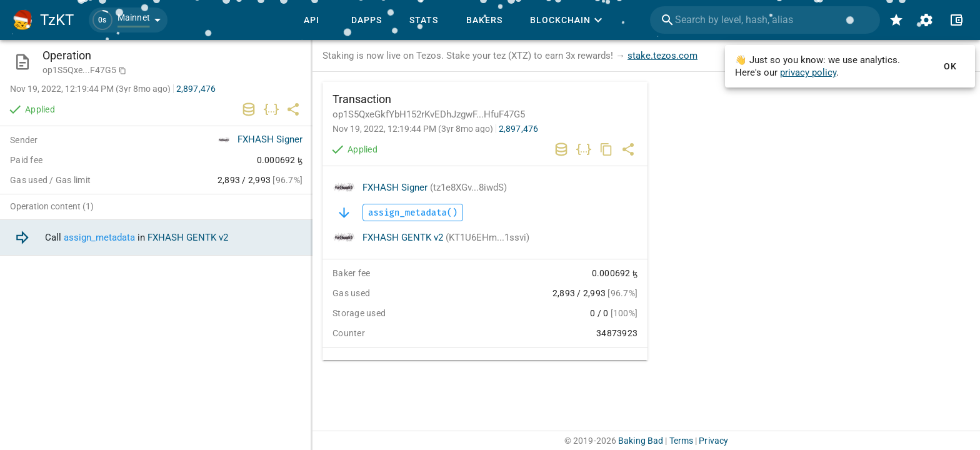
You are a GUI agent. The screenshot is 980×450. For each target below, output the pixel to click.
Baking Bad (641, 441)
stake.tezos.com (662, 56)
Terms (682, 441)
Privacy (713, 441)
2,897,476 (518, 129)
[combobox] (765, 20)
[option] (156, 238)
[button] (128, 20)
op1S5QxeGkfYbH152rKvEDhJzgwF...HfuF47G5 (429, 114)
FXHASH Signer (435, 187)
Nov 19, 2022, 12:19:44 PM (413, 129)
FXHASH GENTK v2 (446, 237)
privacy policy (808, 72)
